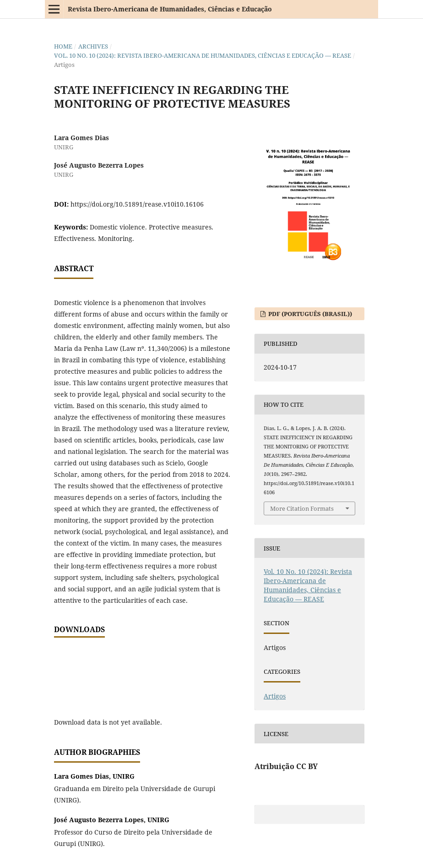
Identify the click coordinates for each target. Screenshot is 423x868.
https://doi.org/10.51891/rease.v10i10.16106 (137, 204)
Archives (93, 46)
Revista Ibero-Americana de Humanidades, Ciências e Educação (170, 9)
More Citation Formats (302, 508)
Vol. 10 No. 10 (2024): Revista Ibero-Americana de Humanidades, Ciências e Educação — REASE (203, 55)
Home (63, 46)
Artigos (275, 696)
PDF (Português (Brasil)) (309, 314)
